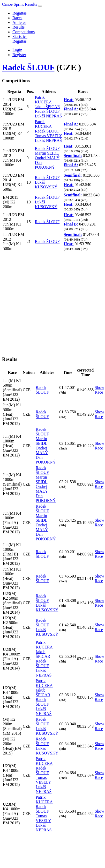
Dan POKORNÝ (45, 165)
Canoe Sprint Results (20, 4)
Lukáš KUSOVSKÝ (46, 185)
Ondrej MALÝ (47, 158)
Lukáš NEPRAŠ (48, 116)
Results (18, 27)
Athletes (19, 22)
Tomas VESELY (49, 136)
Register (19, 55)
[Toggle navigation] (40, 6)
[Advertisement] (48, 303)
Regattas (20, 13)
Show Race (99, 390)
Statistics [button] (20, 37)
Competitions (24, 32)
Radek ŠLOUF (28, 67)
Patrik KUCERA (43, 100)
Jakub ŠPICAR (47, 107)
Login (17, 50)
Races (17, 18)
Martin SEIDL (47, 153)
